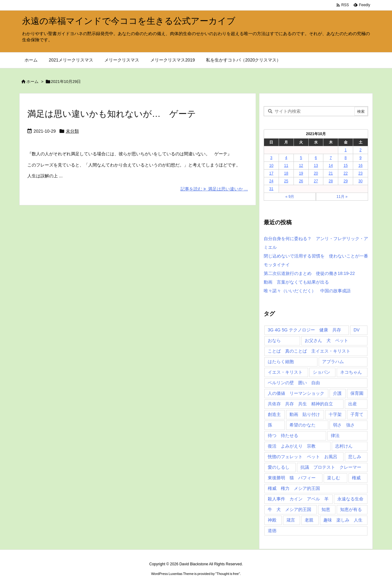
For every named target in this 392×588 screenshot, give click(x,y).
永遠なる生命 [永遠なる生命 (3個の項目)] (350, 499)
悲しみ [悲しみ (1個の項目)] (355, 457)
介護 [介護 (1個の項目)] (337, 393)
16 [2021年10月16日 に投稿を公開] (360, 166)
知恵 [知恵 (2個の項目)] (326, 509)
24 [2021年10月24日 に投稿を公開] (271, 181)
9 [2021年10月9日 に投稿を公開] (360, 158)
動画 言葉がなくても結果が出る (296, 282)
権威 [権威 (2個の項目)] (356, 478)
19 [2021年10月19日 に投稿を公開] (301, 173)
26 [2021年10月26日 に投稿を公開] (301, 181)
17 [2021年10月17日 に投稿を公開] (271, 173)
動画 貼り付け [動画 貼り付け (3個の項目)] (305, 414)
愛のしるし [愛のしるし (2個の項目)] (279, 467)
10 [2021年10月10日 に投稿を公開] (271, 166)
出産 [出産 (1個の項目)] (353, 404)
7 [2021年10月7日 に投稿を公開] (331, 158)
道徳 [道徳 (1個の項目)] (272, 531)
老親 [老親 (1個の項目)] (309, 520)
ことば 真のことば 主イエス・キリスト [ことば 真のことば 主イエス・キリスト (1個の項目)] (309, 351)
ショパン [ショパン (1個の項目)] (321, 372)
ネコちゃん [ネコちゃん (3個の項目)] (351, 372)
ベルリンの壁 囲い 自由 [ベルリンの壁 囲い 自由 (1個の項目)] (294, 383)
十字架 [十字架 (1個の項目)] (335, 414)
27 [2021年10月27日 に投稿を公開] (316, 181)
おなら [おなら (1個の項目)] (274, 340)
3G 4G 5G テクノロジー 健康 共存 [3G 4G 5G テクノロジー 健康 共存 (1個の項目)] (304, 330)
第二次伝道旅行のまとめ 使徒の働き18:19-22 (309, 273)
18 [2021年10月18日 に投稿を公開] (286, 173)
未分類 (72, 131)
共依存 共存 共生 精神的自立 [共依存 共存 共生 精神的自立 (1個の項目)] (300, 404)
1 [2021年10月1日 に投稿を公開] (346, 150)
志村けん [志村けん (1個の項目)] (344, 446)
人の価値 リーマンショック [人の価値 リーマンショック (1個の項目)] (296, 393)
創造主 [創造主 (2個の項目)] (274, 414)
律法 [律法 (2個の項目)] (335, 435)
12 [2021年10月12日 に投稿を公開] (301, 166)
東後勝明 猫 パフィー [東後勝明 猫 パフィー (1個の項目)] (292, 478)
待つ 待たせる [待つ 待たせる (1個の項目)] (283, 435)
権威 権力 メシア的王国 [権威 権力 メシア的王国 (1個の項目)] (294, 488)
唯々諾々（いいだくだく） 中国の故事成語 (307, 291)
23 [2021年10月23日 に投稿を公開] (360, 173)
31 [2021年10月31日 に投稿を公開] (271, 189)
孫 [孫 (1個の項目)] (270, 425)
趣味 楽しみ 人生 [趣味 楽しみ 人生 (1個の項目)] (343, 520)
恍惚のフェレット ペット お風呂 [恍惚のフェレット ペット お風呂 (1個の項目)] (303, 457)
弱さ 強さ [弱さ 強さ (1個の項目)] (344, 425)
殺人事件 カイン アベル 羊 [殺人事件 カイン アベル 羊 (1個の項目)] (298, 499)
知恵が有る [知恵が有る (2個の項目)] (351, 509)
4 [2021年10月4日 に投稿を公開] (286, 158)
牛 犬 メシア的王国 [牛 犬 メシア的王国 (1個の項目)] (289, 509)
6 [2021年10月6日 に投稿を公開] (316, 158)
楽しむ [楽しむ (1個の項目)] (334, 478)
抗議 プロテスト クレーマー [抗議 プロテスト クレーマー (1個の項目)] (331, 467)
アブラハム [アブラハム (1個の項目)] (333, 362)
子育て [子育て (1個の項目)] (357, 414)
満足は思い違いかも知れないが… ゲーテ (112, 114)
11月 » (342, 197)
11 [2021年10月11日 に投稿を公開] (286, 166)
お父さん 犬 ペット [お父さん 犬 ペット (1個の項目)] (326, 340)
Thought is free (228, 574)
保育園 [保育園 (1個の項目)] (357, 393)
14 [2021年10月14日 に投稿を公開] (331, 166)
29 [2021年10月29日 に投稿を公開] (346, 181)
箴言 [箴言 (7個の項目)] (291, 520)
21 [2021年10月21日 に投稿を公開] (331, 173)
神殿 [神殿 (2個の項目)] (272, 520)
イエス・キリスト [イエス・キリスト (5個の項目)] (285, 372)
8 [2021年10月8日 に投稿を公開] (346, 158)
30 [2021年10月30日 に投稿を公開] (360, 181)
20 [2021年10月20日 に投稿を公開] (316, 173)
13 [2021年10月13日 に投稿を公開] (316, 166)
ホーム (32, 82)
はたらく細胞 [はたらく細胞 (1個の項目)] (281, 362)
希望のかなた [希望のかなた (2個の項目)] (303, 425)
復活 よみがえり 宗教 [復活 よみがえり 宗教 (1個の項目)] (292, 446)
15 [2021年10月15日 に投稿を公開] (346, 166)
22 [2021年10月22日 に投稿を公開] (346, 173)
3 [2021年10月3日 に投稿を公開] (271, 158)
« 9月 (290, 197)
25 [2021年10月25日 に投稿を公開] (286, 181)
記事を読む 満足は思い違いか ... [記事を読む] (214, 189)
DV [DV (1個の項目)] (356, 330)
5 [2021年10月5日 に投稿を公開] (301, 158)
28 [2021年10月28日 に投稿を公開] (331, 181)
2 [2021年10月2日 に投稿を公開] (360, 150)
